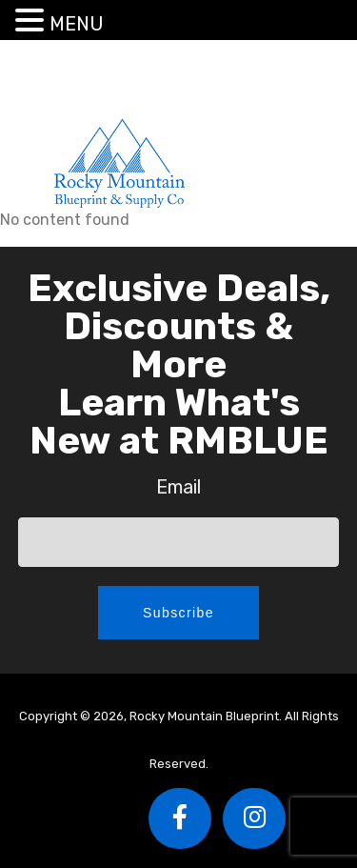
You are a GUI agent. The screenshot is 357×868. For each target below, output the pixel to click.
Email (178, 487)
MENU (77, 24)
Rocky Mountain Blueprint (119, 162)
